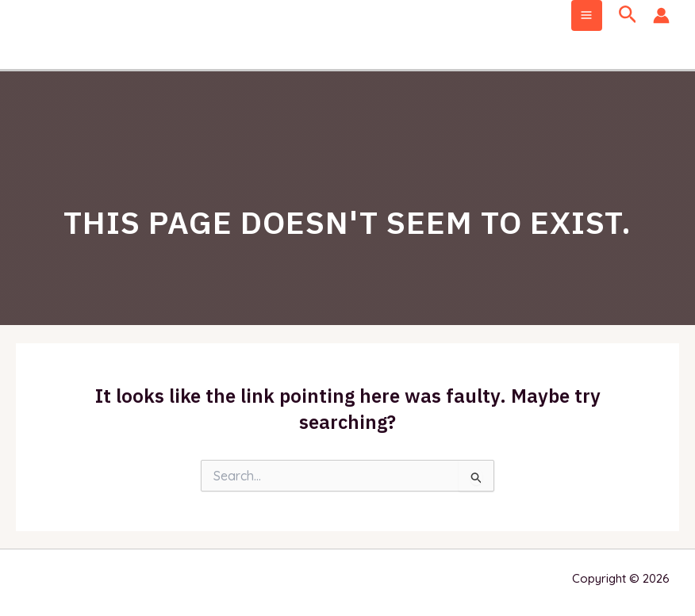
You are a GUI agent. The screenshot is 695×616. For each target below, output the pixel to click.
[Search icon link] (628, 15)
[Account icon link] (661, 15)
